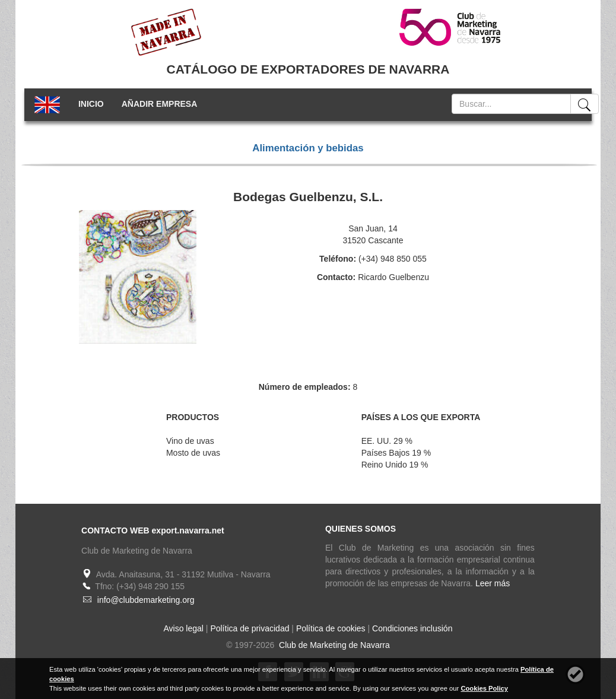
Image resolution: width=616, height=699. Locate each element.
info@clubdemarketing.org (146, 600)
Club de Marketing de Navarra (333, 645)
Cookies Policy (484, 688)
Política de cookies (331, 628)
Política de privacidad (250, 628)
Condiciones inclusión (412, 628)
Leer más (493, 583)
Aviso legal (184, 628)
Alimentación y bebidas (308, 148)
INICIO (91, 104)
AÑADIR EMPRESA (160, 104)
